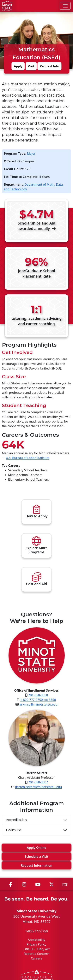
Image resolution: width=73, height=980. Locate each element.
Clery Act (43, 949)
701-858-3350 (38, 695)
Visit (31, 66)
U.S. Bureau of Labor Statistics (28, 458)
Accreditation (16, 820)
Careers (37, 958)
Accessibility (36, 940)
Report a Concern (36, 954)
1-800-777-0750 (36, 931)
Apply (18, 66)
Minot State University (36, 911)
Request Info (50, 66)
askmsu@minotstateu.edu (38, 704)
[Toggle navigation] (65, 6)
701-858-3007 (38, 782)
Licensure (14, 830)
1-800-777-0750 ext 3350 (38, 700)
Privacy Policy (36, 944)
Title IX (28, 949)
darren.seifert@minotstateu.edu (39, 787)
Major (31, 153)
